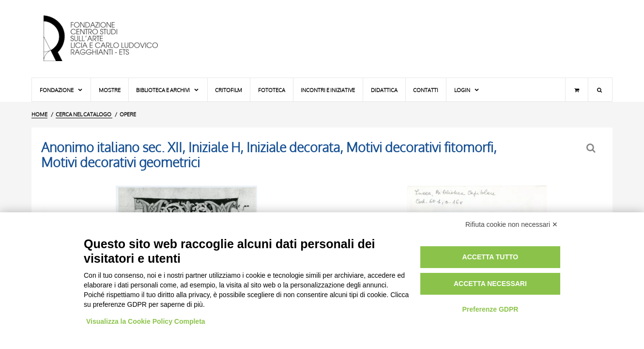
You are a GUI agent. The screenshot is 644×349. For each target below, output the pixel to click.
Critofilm (229, 90)
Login (467, 90)
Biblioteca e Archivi (168, 90)
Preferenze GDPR (490, 309)
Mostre (110, 90)
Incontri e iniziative (328, 90)
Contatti (426, 90)
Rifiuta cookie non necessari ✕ (512, 224)
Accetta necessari (490, 284)
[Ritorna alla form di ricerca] (592, 148)
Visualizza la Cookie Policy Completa (146, 321)
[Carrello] (577, 90)
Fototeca (272, 90)
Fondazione (61, 90)
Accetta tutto (491, 257)
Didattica (384, 90)
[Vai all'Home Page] (109, 39)
